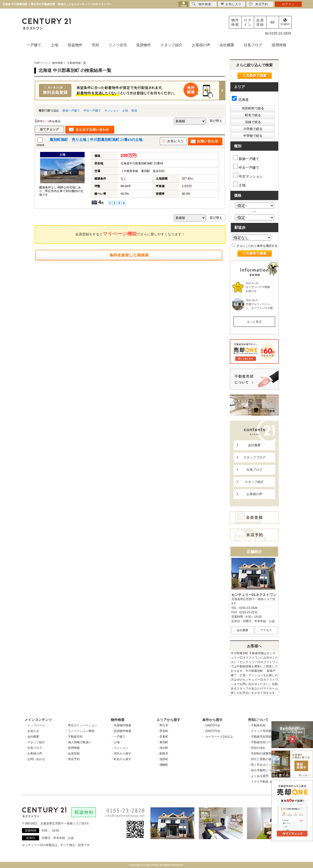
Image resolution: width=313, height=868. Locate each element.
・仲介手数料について (263, 770)
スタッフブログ (254, 457)
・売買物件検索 (121, 725)
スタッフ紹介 (171, 45)
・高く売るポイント (261, 765)
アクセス (266, 630)
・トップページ (35, 725)
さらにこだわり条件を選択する (255, 246)
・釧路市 (162, 754)
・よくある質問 (258, 776)
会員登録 (260, 22)
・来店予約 (72, 759)
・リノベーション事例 (80, 731)
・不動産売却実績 (260, 737)
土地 (55, 45)
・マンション (120, 748)
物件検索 (235, 22)
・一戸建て (118, 737)
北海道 (240, 100)
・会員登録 (72, 754)
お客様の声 (201, 45)
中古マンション (248, 176)
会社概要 (227, 45)
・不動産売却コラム (261, 742)
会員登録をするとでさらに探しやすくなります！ (130, 234)
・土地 (115, 742)
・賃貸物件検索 (121, 731)
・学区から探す (121, 754)
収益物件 (75, 45)
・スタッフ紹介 (35, 742)
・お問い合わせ (35, 759)
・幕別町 (162, 742)
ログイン (248, 22)
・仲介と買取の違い (261, 759)
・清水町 (162, 748)
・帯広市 (162, 725)
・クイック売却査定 (261, 731)
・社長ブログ (33, 748)
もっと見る (254, 322)
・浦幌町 (162, 765)
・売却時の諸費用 (260, 754)
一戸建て (34, 45)
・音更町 (162, 737)
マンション (112, 111)
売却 (95, 45)
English (285, 22)
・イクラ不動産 (260, 782)
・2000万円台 (211, 731)
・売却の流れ (257, 748)
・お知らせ (32, 731)
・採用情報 (72, 748)
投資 (134, 111)
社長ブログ (253, 45)
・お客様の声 (33, 754)
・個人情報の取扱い (78, 742)
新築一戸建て (71, 111)
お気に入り (231, 4)
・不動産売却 (74, 737)
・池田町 (162, 759)
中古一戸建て (92, 111)
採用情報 (279, 45)
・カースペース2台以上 (218, 737)
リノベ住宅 (118, 45)
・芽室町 (162, 731)
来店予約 (258, 4)
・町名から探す (121, 759)
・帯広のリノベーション (81, 725)
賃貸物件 (144, 45)
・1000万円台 (211, 725)
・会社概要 (32, 737)
